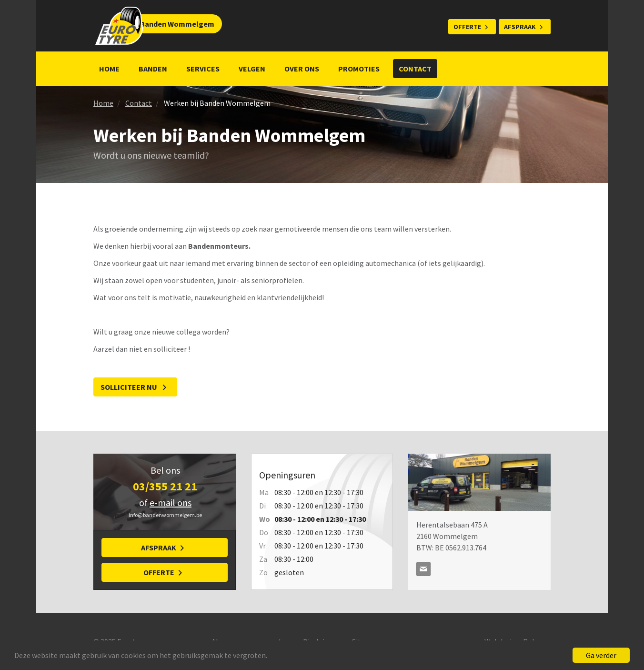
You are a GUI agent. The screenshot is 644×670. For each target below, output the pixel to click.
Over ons (302, 69)
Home (109, 69)
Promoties (359, 69)
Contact (415, 69)
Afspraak (520, 27)
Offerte (467, 27)
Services (203, 69)
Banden (153, 69)
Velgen (252, 69)
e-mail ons (171, 502)
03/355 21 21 (165, 486)
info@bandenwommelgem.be (423, 569)
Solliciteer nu (130, 387)
